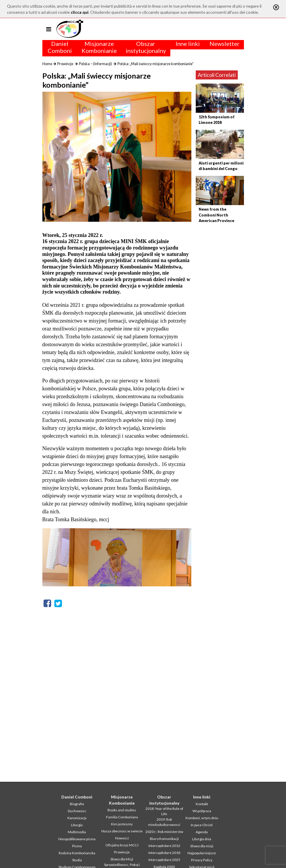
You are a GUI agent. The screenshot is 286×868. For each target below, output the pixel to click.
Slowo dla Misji (122, 859)
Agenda (202, 832)
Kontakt (202, 804)
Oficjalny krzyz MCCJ (122, 845)
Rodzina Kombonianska (77, 853)
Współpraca (202, 811)
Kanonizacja (77, 818)
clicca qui (80, 12)
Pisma (77, 846)
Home (47, 64)
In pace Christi (202, 825)
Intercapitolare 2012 (164, 846)
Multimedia (77, 832)
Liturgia (77, 825)
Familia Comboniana (122, 817)
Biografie (77, 804)
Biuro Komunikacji (164, 839)
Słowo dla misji (202, 846)
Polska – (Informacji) (95, 64)
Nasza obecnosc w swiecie (122, 831)
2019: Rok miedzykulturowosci (164, 822)
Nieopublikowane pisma (77, 839)
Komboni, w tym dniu (202, 818)
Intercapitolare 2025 (164, 860)
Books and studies (122, 810)
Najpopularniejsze (202, 853)
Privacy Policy (202, 860)
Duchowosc (77, 811)
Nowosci (122, 838)
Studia (77, 860)
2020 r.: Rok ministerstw (164, 832)
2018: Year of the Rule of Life (164, 811)
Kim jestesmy (122, 824)
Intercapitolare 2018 (164, 853)
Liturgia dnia (202, 839)
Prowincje (65, 64)
